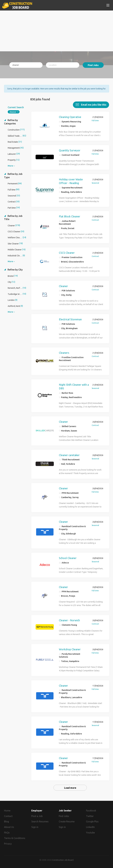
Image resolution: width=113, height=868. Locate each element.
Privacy (8, 844)
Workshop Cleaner (70, 649)
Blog (6, 821)
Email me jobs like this (93, 105)
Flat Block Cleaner (70, 216)
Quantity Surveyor (70, 150)
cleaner (13, 112)
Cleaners (64, 353)
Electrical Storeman (70, 319)
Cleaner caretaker (69, 455)
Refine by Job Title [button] (13, 217)
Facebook (91, 810)
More (10, 166)
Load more (70, 788)
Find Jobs (93, 65)
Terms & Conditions (15, 838)
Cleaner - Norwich (69, 620)
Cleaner (63, 286)
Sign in (35, 827)
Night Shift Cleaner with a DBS (74, 386)
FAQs (7, 833)
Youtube (90, 833)
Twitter (90, 816)
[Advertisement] (57, 31)
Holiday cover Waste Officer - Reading (71, 181)
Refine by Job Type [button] (13, 176)
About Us (9, 827)
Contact (8, 816)
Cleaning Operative (70, 117)
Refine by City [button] (15, 270)
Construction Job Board (63, 860)
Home (7, 810)
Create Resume (67, 821)
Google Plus (92, 821)
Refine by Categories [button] (11, 122)
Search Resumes (40, 821)
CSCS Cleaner (67, 253)
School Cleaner (68, 558)
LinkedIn (90, 827)
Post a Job (37, 816)
